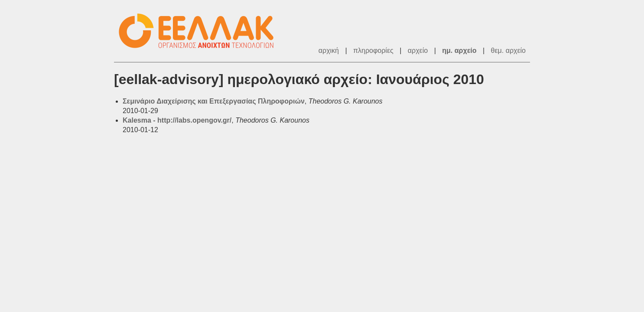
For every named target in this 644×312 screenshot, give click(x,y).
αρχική (329, 50)
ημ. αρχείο (459, 50)
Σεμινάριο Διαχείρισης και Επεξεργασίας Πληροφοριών (214, 101)
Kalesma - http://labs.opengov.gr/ (177, 120)
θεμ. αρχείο (508, 50)
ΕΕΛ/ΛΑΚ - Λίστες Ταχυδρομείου (201, 31)
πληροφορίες (373, 50)
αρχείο (418, 50)
